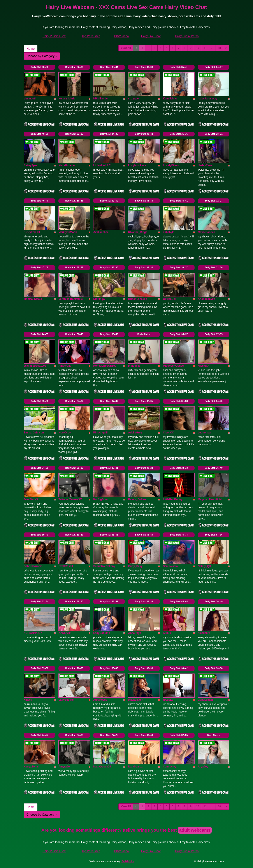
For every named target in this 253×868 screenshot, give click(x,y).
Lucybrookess (137, 165)
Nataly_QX (204, 566)
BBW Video (121, 36)
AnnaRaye (134, 633)
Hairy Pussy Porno (187, 36)
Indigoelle (134, 366)
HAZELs (168, 700)
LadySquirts (66, 700)
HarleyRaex (205, 165)
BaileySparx (31, 165)
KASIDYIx (64, 633)
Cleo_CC (169, 433)
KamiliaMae (170, 99)
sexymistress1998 (35, 366)
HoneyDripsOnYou (105, 366)
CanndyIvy (170, 767)
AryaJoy (203, 767)
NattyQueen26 (102, 767)
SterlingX (99, 299)
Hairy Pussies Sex (54, 36)
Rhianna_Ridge (138, 232)
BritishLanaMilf (138, 299)
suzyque (133, 99)
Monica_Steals (33, 299)
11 (205, 48)
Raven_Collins (137, 499)
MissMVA (204, 366)
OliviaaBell (170, 299)
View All (126, 48)
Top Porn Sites (91, 36)
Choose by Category (42, 56)
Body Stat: (39, 67)
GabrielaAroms (33, 566)
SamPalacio (170, 566)
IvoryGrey (65, 433)
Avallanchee (101, 232)
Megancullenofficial (210, 499)
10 (198, 48)
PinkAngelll (100, 433)
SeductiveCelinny (104, 566)
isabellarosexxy (208, 99)
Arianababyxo (206, 299)
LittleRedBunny (173, 499)
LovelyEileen (171, 165)
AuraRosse (100, 700)
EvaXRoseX (66, 566)
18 (219, 48)
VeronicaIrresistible (71, 299)
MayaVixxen (136, 700)
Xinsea (28, 700)
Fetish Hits (128, 861)
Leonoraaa (205, 433)
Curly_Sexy (135, 566)
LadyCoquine (102, 633)
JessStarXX (31, 499)
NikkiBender (101, 99)
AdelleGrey (135, 433)
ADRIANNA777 (33, 633)
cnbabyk (168, 232)
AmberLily (65, 366)
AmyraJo (64, 767)
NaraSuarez (135, 767)
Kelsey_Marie (67, 99)
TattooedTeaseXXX (70, 499)
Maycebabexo (206, 232)
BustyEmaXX (32, 232)
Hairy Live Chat (151, 36)
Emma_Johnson (34, 433)
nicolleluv (204, 633)
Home (31, 49)
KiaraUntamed (67, 165)
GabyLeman (205, 700)
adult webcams (195, 830)
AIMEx (167, 633)
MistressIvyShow (174, 366)
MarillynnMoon (68, 232)
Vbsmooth (30, 99)
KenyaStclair (32, 767)
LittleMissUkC (102, 165)
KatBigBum (100, 499)
